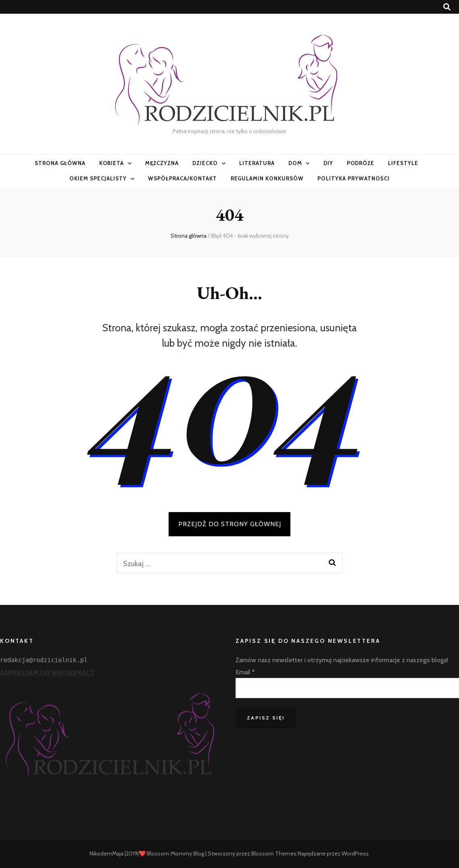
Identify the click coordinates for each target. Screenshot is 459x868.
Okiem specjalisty (98, 178)
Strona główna (60, 163)
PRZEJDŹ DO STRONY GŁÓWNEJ (230, 524)
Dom (295, 163)
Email (245, 672)
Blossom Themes (274, 853)
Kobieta (112, 163)
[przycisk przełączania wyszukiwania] (447, 7)
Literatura (257, 163)
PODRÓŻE (361, 163)
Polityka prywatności (354, 178)
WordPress (355, 853)
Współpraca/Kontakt (183, 178)
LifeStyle (403, 163)
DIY (328, 163)
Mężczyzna (162, 163)
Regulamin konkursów (267, 178)
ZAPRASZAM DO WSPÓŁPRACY (47, 672)
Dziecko (205, 163)
